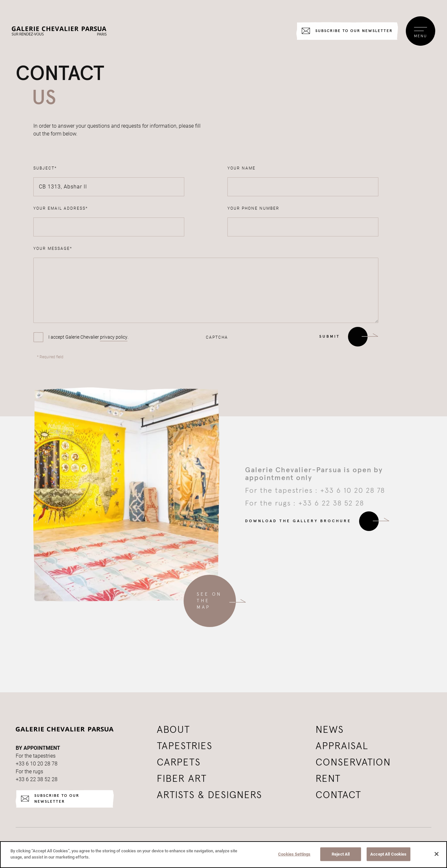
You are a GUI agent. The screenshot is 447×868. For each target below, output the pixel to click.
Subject (45, 168)
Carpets (179, 763)
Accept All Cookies (388, 854)
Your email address (61, 208)
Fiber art (182, 779)
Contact (339, 795)
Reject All (341, 854)
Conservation (353, 763)
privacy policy (114, 337)
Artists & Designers (209, 795)
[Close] (437, 854)
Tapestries (185, 746)
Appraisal (342, 746)
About (174, 730)
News (330, 730)
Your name (241, 168)
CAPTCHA (217, 337)
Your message (53, 249)
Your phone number (253, 208)
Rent (328, 779)
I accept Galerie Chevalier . (88, 337)
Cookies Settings (294, 854)
